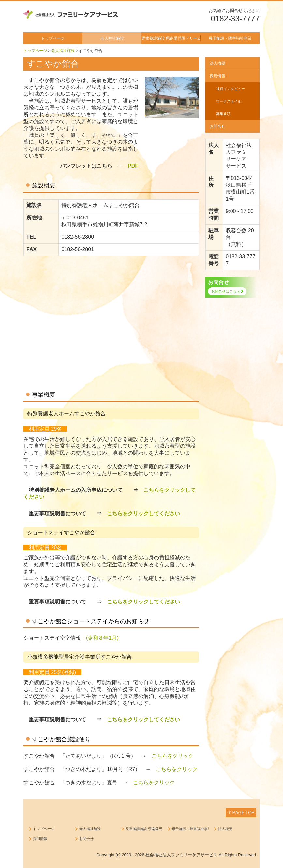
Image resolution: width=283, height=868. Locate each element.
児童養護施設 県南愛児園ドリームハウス (171, 38)
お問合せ (217, 126)
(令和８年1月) (102, 638)
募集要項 (223, 114)
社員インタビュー (231, 89)
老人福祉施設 (112, 38)
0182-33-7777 (235, 18)
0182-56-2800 (78, 237)
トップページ (53, 38)
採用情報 (217, 76)
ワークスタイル (229, 101)
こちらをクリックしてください (143, 514)
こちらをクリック (172, 756)
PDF (133, 166)
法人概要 (217, 63)
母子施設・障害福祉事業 (230, 38)
